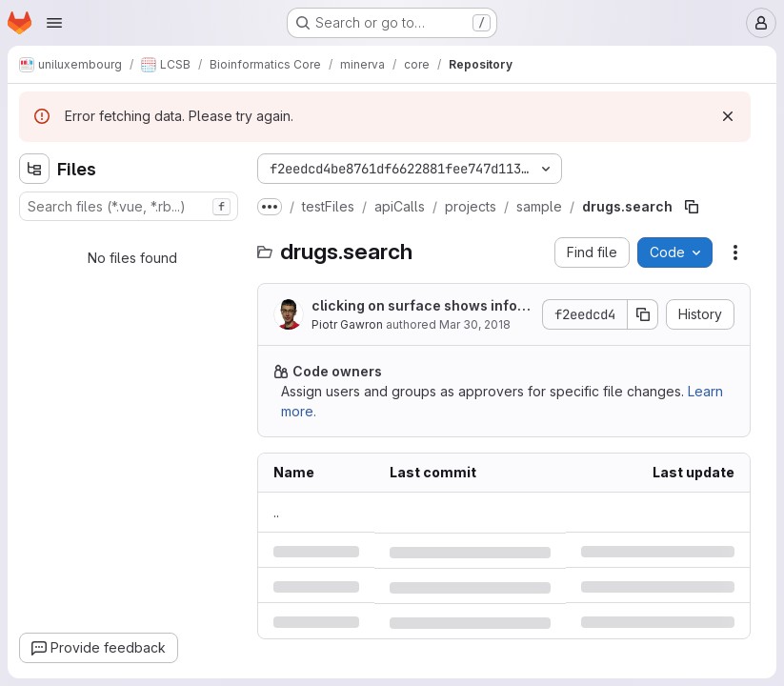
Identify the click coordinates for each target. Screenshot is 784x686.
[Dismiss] (728, 116)
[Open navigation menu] (54, 23)
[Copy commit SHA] (643, 314)
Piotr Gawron (347, 324)
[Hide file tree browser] (34, 169)
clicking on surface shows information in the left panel (417, 306)
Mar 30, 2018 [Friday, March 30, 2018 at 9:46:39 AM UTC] (475, 324)
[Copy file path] (692, 207)
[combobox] (129, 206)
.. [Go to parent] (276, 512)
